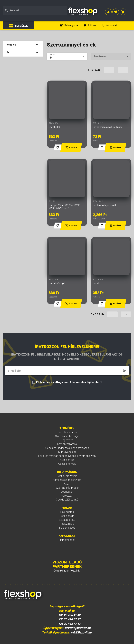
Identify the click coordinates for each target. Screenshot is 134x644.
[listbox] (24, 18)
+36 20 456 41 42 (70, 608)
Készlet (23, 37)
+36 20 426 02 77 (70, 612)
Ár (23, 45)
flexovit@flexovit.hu (78, 620)
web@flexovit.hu (81, 625)
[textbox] (35, 8)
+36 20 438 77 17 (70, 616)
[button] (108, 10)
